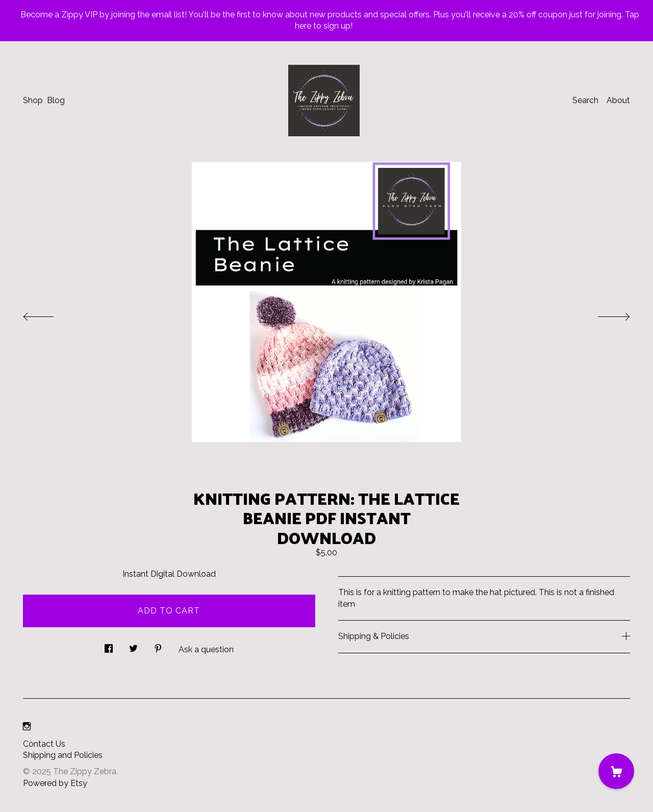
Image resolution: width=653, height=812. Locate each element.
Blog (56, 100)
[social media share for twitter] (133, 646)
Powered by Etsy (55, 783)
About (618, 100)
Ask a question (206, 649)
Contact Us (44, 744)
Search (585, 100)
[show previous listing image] (48, 314)
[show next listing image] (605, 314)
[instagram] (27, 727)
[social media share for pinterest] (158, 646)
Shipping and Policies (63, 755)
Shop (33, 100)
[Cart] (616, 771)
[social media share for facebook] (109, 646)
